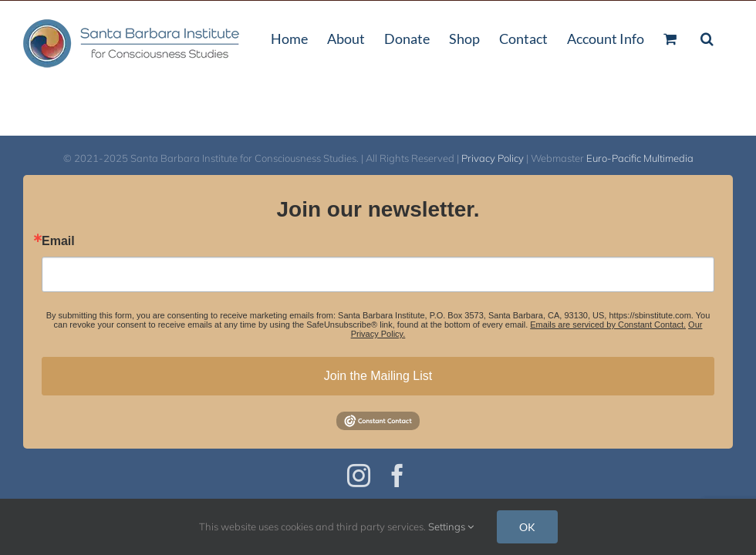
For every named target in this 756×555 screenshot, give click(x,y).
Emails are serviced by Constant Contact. (608, 325)
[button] (707, 37)
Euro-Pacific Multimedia (640, 158)
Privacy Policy (493, 158)
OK (527, 527)
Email (58, 241)
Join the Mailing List (378, 376)
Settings (451, 526)
